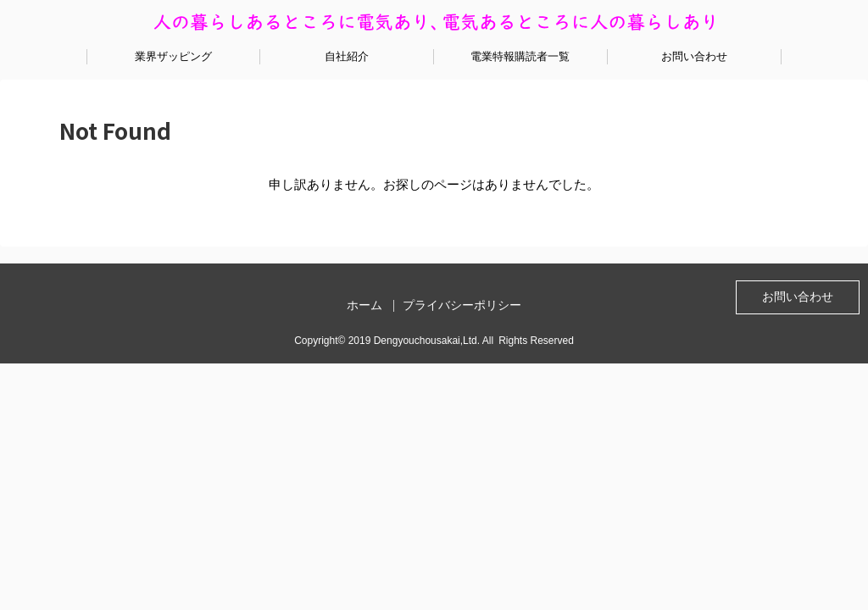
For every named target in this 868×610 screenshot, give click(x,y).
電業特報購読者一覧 (520, 56)
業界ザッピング (173, 56)
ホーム (364, 305)
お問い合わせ (694, 56)
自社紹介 (347, 56)
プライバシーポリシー (462, 305)
